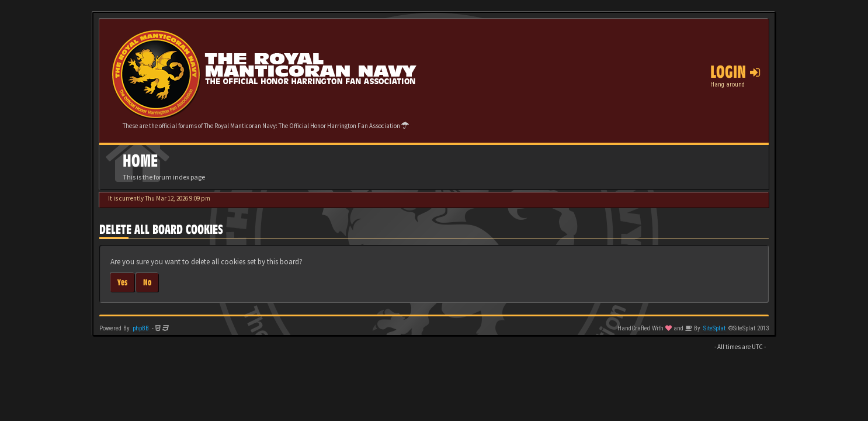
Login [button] (735, 72)
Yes (122, 282)
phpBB (141, 328)
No (147, 282)
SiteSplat (714, 328)
